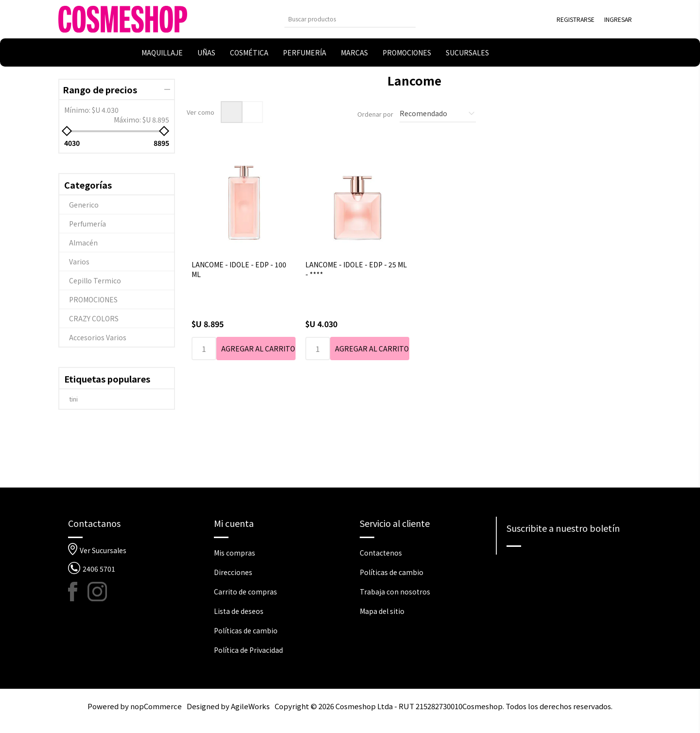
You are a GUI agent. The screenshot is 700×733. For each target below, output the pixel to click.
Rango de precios (100, 89)
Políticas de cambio (246, 630)
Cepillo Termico (95, 280)
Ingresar (618, 19)
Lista (252, 112)
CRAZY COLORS (94, 318)
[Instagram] (97, 592)
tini (73, 399)
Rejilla (232, 112)
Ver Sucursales (103, 550)
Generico (84, 205)
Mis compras (235, 553)
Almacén (83, 243)
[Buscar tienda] (343, 19)
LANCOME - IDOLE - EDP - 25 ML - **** (356, 269)
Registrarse (576, 19)
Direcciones (233, 572)
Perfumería (87, 224)
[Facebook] (78, 592)
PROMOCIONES (93, 299)
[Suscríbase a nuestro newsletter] (570, 564)
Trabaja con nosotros (395, 592)
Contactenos (381, 553)
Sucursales (467, 52)
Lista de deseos (239, 611)
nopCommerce (156, 706)
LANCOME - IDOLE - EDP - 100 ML (239, 269)
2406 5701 (99, 569)
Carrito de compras (245, 592)
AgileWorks (250, 706)
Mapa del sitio (382, 611)
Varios (79, 262)
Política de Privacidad (248, 650)
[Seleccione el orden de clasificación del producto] (438, 114)
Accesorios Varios (98, 337)
